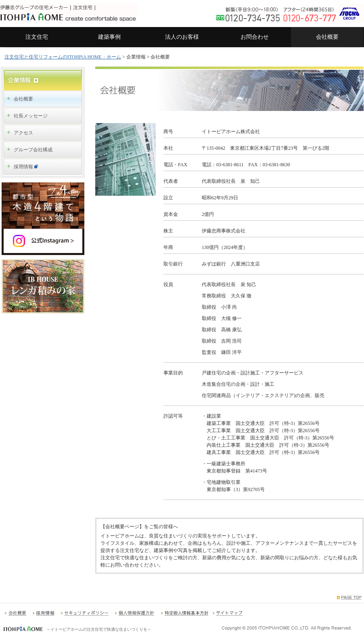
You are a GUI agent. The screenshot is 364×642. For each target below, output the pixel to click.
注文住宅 (37, 37)
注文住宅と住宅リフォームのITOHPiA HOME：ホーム (63, 57)
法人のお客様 (182, 37)
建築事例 (109, 37)
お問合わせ (255, 37)
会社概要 (327, 37)
